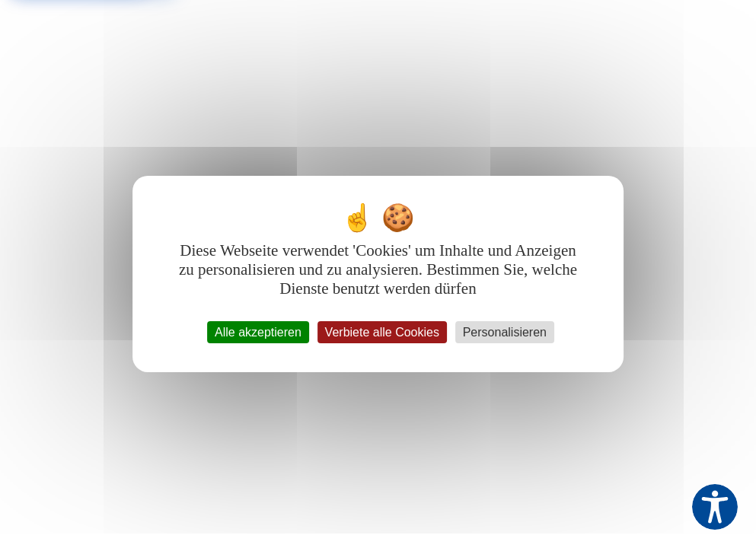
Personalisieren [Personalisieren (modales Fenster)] (505, 332)
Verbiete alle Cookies (382, 332)
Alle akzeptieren (258, 332)
